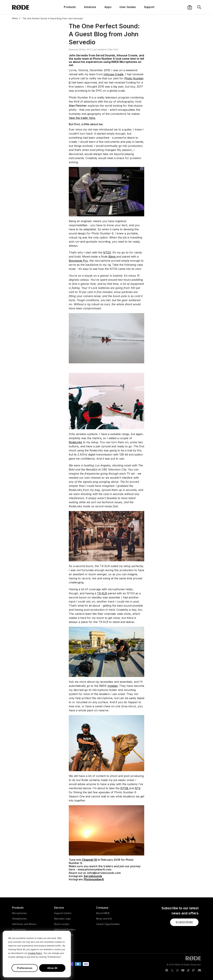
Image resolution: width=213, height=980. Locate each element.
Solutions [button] (90, 7)
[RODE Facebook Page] (167, 970)
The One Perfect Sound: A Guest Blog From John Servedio (51, 18)
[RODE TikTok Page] (188, 970)
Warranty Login (62, 919)
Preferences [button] (25, 968)
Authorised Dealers (65, 929)
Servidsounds (93, 876)
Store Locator (62, 924)
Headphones (19, 919)
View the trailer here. (82, 118)
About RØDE (103, 913)
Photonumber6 (94, 879)
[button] (190, 7)
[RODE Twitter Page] (172, 970)
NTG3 (107, 252)
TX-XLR (102, 593)
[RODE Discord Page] (199, 970)
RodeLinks (75, 442)
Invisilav (113, 686)
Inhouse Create (113, 74)
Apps (108, 7)
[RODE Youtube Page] (183, 970)
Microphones (19, 913)
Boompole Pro (78, 261)
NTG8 (125, 788)
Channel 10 (90, 860)
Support (149, 7)
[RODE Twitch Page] (194, 970)
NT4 (138, 788)
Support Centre (63, 913)
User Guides (128, 7)
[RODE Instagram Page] (177, 970)
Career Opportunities (108, 924)
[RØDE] (28, 7)
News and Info (104, 919)
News (15, 18)
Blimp (112, 257)
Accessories (19, 929)
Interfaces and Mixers (24, 924)
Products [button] (70, 7)
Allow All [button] (52, 968)
